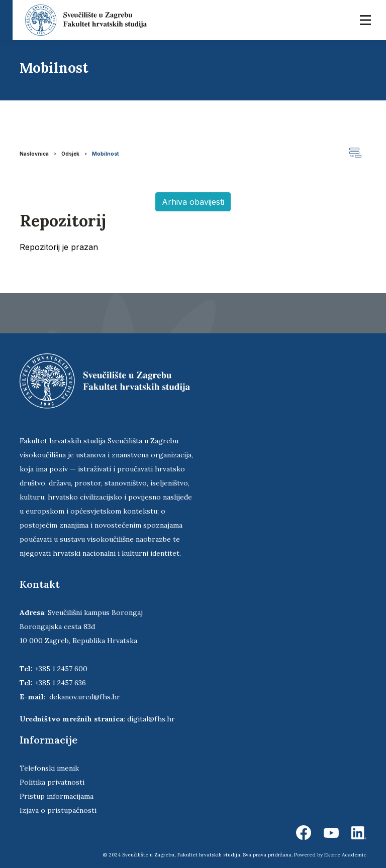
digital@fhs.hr (151, 719)
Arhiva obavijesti (193, 202)
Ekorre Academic (345, 855)
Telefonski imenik (49, 768)
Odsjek (70, 154)
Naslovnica (34, 154)
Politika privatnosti (52, 782)
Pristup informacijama (57, 796)
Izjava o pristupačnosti (58, 810)
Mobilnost (106, 154)
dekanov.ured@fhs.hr (85, 697)
